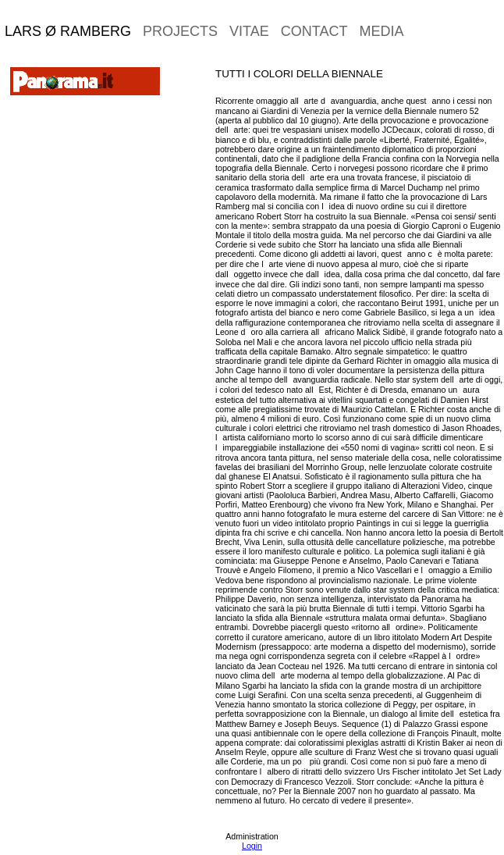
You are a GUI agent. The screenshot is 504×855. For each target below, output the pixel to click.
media (381, 31)
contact (314, 31)
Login (252, 846)
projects (180, 31)
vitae (249, 31)
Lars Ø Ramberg (68, 31)
